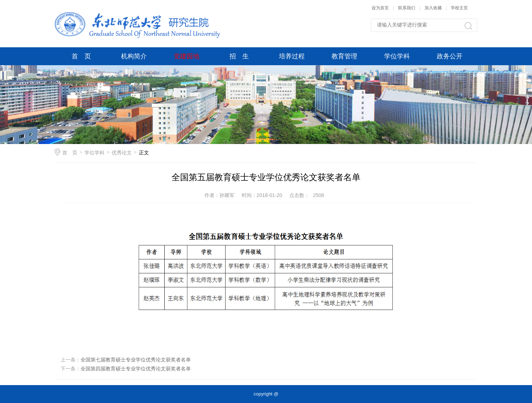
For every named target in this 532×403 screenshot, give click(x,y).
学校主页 (459, 8)
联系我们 (407, 8)
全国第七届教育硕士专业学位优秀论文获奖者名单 (136, 360)
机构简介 (134, 56)
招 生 (239, 56)
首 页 (81, 56)
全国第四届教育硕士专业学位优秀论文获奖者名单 (136, 369)
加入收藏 (433, 8)
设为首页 (380, 8)
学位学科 (397, 56)
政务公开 (450, 56)
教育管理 (344, 56)
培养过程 (292, 56)
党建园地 (187, 56)
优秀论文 (122, 153)
